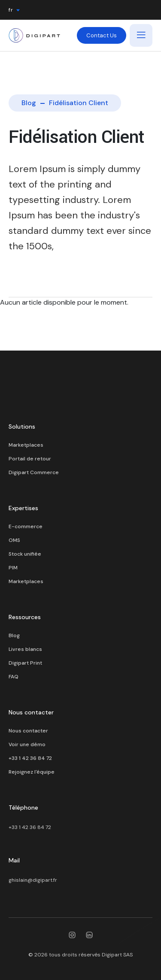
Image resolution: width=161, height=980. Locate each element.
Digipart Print (25, 663)
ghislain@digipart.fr (33, 880)
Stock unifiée (25, 554)
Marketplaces (26, 445)
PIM (13, 568)
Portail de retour (30, 459)
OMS (14, 540)
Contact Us (102, 35)
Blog (29, 103)
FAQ (14, 677)
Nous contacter (28, 731)
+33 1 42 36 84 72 (30, 758)
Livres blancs (25, 649)
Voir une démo (27, 744)
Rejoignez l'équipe (32, 772)
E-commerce (26, 526)
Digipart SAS (117, 955)
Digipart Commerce (34, 472)
